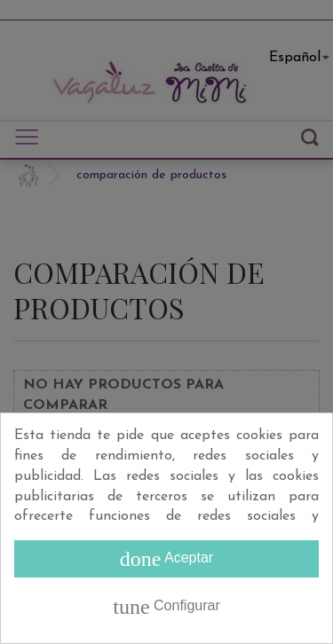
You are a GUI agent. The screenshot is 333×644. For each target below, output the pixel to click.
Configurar (166, 607)
